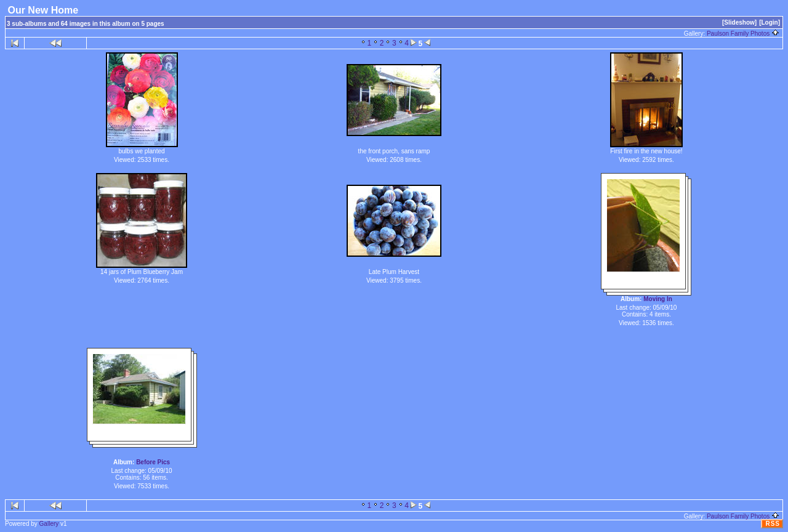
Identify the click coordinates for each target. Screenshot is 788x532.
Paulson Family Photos (743, 34)
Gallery (49, 524)
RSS (773, 524)
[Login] (770, 22)
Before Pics (153, 462)
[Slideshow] (739, 22)
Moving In (658, 299)
